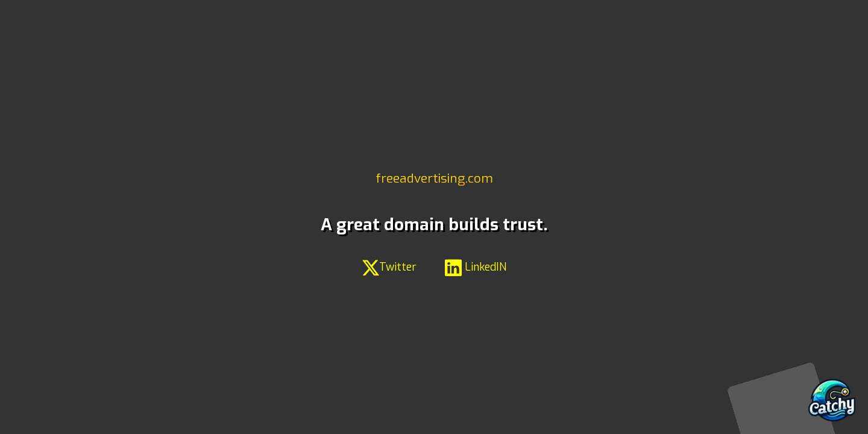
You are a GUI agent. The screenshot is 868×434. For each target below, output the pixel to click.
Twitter (389, 267)
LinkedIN (476, 267)
